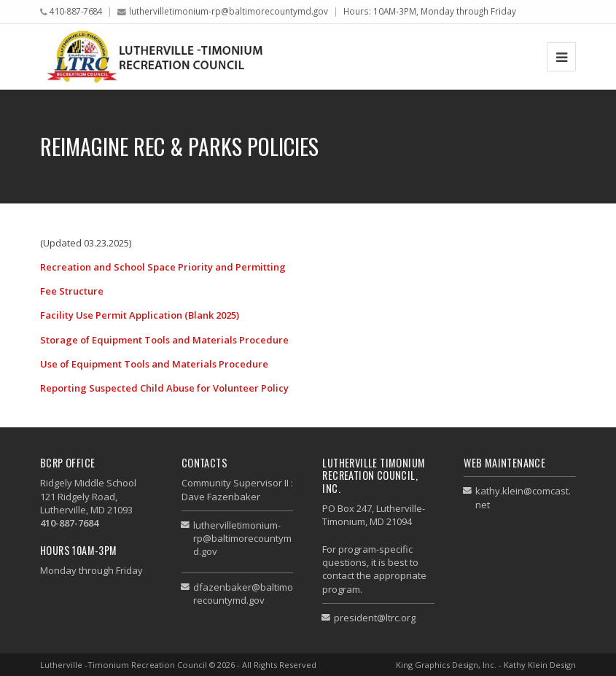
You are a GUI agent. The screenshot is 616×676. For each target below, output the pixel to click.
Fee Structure (72, 291)
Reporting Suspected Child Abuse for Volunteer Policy (164, 388)
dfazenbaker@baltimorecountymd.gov (243, 594)
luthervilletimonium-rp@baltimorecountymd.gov (229, 11)
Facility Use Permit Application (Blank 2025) (140, 315)
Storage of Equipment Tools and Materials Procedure (164, 340)
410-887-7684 (76, 11)
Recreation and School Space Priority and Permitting (163, 267)
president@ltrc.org (375, 618)
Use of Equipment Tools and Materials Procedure (154, 364)
